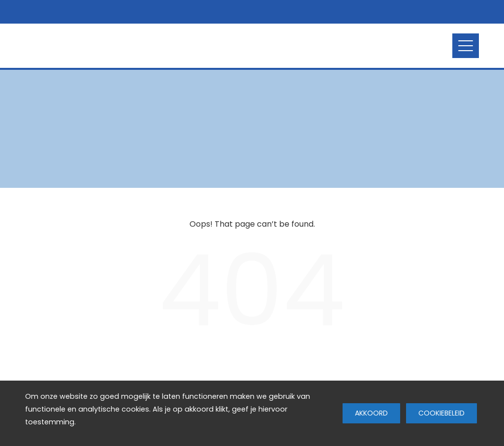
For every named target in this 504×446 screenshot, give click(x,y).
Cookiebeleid (441, 413)
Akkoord (371, 413)
